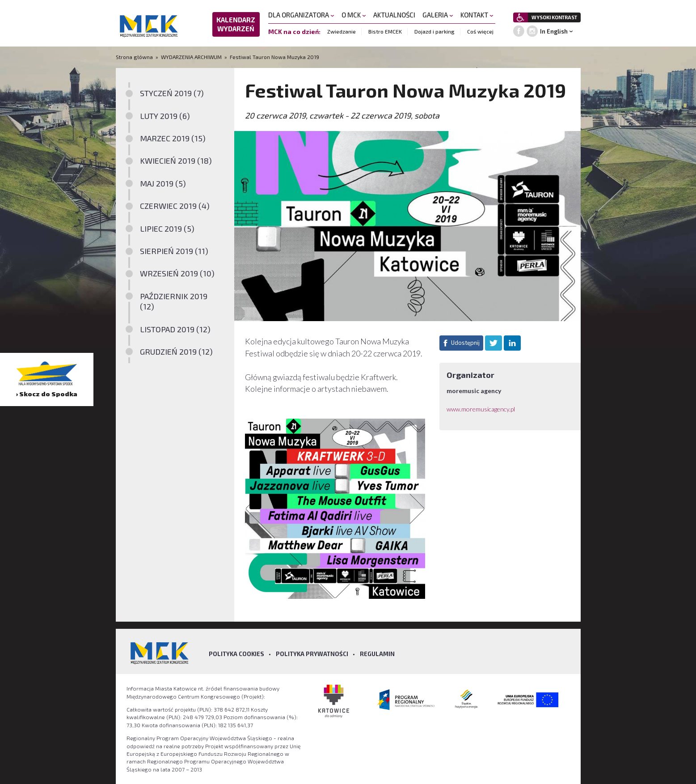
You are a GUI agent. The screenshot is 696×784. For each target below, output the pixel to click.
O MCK (354, 15)
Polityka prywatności (312, 654)
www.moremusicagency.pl (481, 409)
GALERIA (438, 15)
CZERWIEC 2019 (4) (175, 206)
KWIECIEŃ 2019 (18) (176, 161)
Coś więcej (480, 31)
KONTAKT (477, 15)
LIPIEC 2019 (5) (167, 229)
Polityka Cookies (236, 654)
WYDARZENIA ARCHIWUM (191, 57)
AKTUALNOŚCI (394, 15)
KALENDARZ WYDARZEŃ (236, 24)
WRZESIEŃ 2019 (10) (177, 273)
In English (554, 31)
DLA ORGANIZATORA (301, 15)
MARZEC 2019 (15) (173, 138)
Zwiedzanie (342, 31)
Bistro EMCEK (385, 31)
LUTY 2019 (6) (165, 116)
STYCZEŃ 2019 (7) (172, 93)
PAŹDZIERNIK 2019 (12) (174, 301)
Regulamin (377, 654)
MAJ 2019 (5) (163, 183)
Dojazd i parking (434, 31)
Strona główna (135, 57)
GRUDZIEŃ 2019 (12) (176, 352)
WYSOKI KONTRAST (554, 17)
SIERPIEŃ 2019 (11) (174, 251)
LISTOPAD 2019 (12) (175, 329)
